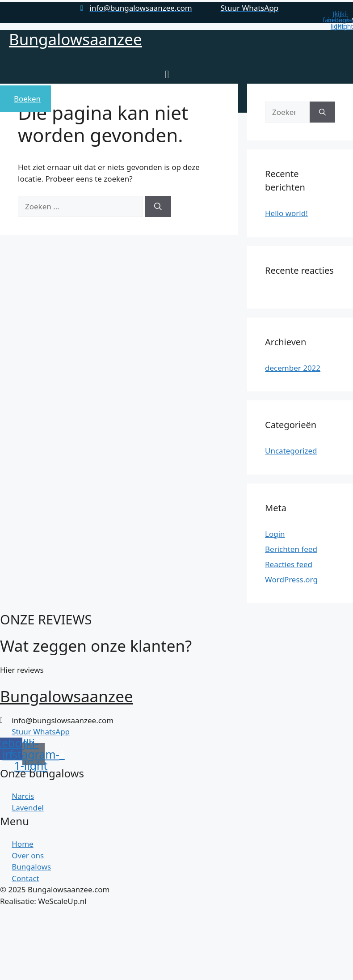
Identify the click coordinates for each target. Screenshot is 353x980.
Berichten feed (291, 549)
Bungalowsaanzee (76, 39)
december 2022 (293, 368)
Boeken (27, 99)
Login (275, 534)
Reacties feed (289, 564)
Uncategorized (291, 451)
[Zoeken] (158, 207)
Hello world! (286, 213)
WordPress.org (291, 579)
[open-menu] (165, 75)
